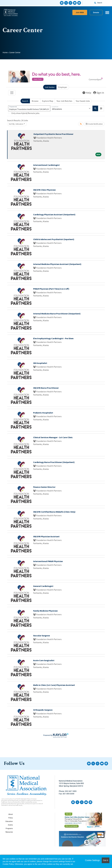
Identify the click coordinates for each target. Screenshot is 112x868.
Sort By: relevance (16, 124)
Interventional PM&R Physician (48, 561)
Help (87, 93)
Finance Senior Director (44, 487)
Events (10, 825)
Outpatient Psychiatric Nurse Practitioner (53, 134)
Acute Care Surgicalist (44, 660)
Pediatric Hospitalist (43, 413)
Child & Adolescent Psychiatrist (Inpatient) (54, 239)
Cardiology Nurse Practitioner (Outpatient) (54, 462)
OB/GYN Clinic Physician (44, 190)
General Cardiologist (43, 586)
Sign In (99, 93)
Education (9, 821)
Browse (35, 101)
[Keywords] (29, 108)
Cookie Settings (92, 860)
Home (5, 53)
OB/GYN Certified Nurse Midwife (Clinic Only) (54, 512)
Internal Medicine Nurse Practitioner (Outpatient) (57, 314)
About (11, 814)
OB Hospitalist (40, 363)
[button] (101, 108)
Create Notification (94, 124)
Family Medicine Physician (45, 611)
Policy (11, 818)
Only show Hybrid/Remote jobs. (26, 113)
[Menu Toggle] (107, 12)
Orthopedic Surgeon (43, 710)
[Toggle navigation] (12, 93)
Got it (106, 860)
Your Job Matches (64, 101)
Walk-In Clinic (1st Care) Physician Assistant (54, 685)
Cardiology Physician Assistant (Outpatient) (54, 214)
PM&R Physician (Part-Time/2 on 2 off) (51, 289)
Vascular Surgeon (42, 636)
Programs (9, 828)
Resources (9, 832)
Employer (63, 87)
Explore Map (48, 101)
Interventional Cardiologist (46, 165)
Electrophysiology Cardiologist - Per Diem (53, 338)
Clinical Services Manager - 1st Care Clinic (53, 437)
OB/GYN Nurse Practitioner (46, 388)
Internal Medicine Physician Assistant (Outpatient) (57, 264)
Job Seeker (50, 87)
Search (25, 101)
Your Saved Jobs (83, 101)
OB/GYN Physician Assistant (46, 536)
